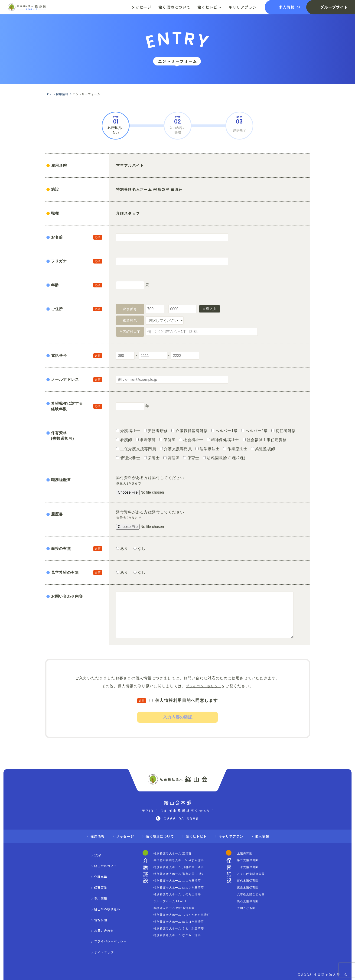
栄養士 (152, 458)
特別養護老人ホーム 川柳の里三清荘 (182, 875)
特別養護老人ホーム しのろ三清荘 (180, 902)
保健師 (167, 440)
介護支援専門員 (176, 449)
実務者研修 (156, 431)
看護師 (124, 440)
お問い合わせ (96, 912)
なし (142, 549)
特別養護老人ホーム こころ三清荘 (180, 889)
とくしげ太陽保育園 (261, 882)
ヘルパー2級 (255, 431)
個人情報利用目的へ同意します (184, 700)
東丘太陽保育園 (258, 895)
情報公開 (91, 905)
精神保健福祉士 (223, 440)
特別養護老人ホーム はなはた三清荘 (182, 930)
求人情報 (269, 844)
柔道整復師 (263, 449)
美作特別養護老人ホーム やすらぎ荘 (182, 868)
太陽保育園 (254, 861)
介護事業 (91, 876)
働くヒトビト (198, 844)
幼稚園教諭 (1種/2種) (224, 458)
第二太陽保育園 (258, 868)
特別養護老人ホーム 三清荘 (175, 861)
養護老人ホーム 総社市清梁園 (177, 916)
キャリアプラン (235, 844)
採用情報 (91, 844)
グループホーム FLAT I (172, 909)
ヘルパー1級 (225, 431)
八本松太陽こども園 (261, 902)
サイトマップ (96, 927)
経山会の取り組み (100, 898)
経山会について (98, 869)
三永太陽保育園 (258, 875)
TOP (88, 861)
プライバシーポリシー (204, 686)
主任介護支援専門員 (136, 449)
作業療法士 (235, 449)
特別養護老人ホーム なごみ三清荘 (180, 943)
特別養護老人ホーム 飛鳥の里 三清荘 (183, 882)
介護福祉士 (128, 431)
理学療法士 (208, 449)
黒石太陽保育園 (258, 909)
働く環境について (158, 844)
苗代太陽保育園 (258, 889)
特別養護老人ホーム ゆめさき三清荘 (182, 895)
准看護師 (146, 440)
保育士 (191, 458)
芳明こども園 (256, 916)
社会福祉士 (191, 440)
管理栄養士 (128, 458)
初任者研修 (283, 431)
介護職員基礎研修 (189, 431)
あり (125, 549)
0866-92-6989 (181, 826)
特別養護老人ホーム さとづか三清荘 (182, 936)
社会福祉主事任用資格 (265, 440)
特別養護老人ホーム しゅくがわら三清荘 (186, 923)
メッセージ (120, 844)
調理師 (172, 458)
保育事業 (91, 883)
